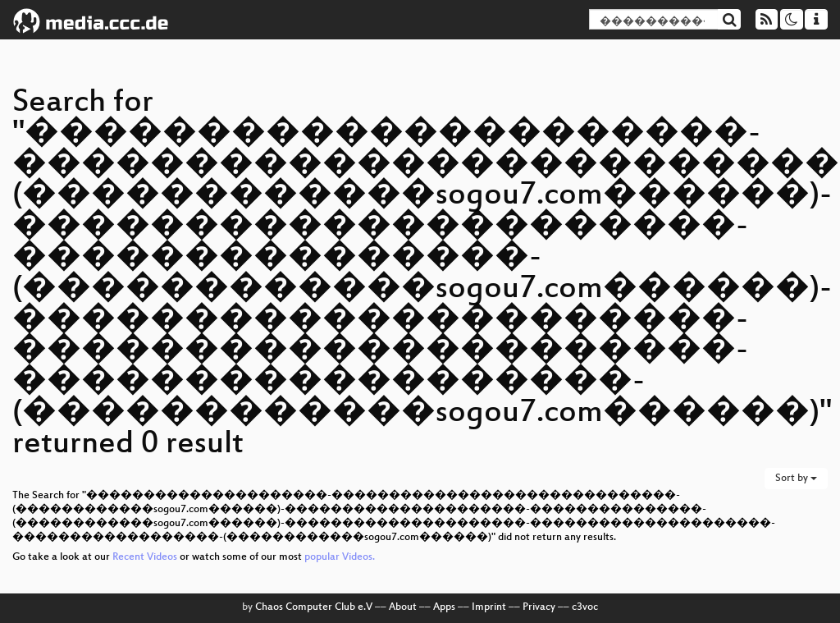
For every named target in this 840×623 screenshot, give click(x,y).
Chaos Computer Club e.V (314, 607)
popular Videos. (340, 557)
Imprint (489, 607)
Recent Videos (146, 557)
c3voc (585, 607)
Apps (444, 607)
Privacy (539, 607)
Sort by (796, 479)
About (403, 607)
